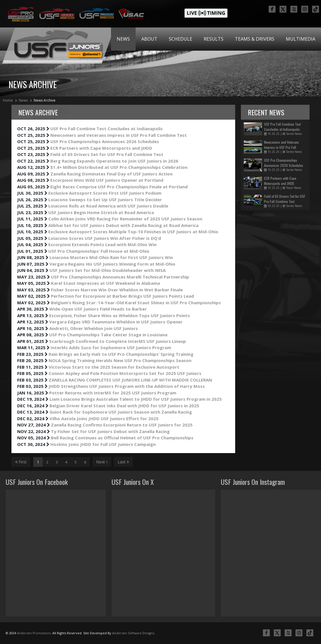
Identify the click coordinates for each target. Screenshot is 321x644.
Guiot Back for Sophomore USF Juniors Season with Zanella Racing (121, 412)
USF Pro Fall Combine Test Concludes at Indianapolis (107, 129)
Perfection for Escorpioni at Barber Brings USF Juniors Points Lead (122, 296)
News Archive (45, 100)
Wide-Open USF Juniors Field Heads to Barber (98, 309)
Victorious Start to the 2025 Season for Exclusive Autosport (114, 367)
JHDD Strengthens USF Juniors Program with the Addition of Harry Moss (127, 386)
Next (102, 462)
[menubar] (216, 39)
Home (8, 100)
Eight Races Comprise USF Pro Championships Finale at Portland (119, 187)
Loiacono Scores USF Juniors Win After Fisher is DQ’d (105, 238)
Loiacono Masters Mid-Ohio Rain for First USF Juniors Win (111, 257)
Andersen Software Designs (133, 633)
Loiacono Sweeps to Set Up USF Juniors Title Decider (105, 199)
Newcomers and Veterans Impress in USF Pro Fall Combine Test (119, 135)
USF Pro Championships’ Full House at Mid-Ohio (99, 251)
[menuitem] (123, 39)
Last (123, 462)
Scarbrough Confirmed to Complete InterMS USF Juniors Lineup (118, 341)
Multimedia (301, 39)
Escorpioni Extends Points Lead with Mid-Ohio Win (102, 244)
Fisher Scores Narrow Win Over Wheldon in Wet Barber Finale (117, 290)
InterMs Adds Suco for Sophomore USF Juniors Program (111, 347)
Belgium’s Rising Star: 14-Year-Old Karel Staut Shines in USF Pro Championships (136, 303)
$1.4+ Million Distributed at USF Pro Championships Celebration (119, 167)
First (21, 462)
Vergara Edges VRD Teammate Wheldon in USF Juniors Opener (116, 322)
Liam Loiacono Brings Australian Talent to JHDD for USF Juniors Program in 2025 (136, 399)
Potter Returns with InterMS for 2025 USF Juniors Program (113, 393)
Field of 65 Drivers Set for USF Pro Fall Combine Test (107, 154)
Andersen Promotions (34, 633)
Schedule (181, 39)
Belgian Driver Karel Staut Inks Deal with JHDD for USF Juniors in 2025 (124, 406)
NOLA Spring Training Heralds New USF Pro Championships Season (120, 360)
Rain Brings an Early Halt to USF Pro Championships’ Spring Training (121, 354)
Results (214, 39)
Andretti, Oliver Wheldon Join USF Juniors (94, 328)
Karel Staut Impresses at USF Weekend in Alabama (105, 283)
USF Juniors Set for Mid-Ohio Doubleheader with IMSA (108, 270)
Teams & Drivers (255, 39)
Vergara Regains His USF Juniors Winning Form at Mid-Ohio (112, 264)
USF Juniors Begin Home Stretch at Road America (101, 212)
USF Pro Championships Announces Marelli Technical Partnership (120, 277)
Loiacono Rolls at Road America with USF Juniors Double (108, 206)
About (149, 39)
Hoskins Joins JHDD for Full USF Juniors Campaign (103, 444)
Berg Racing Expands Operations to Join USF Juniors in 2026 (114, 161)
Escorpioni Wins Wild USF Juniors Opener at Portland (107, 180)
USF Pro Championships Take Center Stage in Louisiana (108, 335)
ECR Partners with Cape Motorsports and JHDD (101, 148)
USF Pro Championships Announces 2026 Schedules (105, 141)
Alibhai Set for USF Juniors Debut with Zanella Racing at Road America (123, 225)
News (123, 39)
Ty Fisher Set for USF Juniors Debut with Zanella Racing (110, 431)
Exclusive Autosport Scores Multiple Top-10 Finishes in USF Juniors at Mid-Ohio (133, 232)
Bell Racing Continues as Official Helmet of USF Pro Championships (122, 438)
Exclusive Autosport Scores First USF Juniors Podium (105, 193)
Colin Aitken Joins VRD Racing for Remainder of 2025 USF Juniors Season (125, 219)
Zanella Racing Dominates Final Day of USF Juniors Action (111, 174)
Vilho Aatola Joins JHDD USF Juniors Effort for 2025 (104, 418)
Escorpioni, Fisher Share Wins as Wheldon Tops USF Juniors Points (120, 315)
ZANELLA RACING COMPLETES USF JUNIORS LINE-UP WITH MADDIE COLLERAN (130, 380)
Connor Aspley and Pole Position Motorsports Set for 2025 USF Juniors (125, 373)
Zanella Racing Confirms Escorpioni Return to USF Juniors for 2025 (122, 425)
